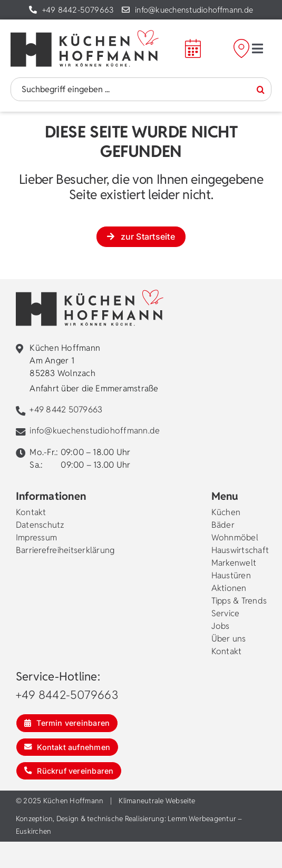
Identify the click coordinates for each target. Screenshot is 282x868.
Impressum (36, 537)
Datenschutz (40, 525)
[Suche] (260, 90)
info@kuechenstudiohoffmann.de (194, 10)
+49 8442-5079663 (78, 10)
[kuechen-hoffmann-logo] (85, 34)
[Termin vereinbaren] (67, 723)
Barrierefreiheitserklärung (65, 550)
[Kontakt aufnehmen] (67, 747)
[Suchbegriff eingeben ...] (141, 89)
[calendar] (193, 43)
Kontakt (31, 512)
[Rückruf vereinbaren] (69, 771)
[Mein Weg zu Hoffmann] (254, 48)
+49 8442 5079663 (66, 410)
